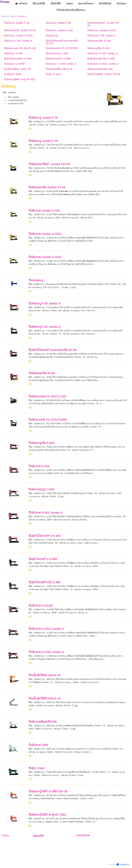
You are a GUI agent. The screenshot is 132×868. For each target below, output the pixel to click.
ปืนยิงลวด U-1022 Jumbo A (46, 652)
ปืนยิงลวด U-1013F (41, 606)
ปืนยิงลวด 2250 (38, 745)
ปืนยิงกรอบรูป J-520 (41, 489)
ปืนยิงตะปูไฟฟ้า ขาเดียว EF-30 (48, 791)
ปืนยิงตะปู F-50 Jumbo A (45, 327)
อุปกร (14, 16)
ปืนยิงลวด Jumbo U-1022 (45, 257)
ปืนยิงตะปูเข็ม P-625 (42, 443)
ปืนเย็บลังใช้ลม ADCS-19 (45, 675)
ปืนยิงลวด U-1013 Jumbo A (46, 629)
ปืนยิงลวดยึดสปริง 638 (43, 722)
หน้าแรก (5, 16)
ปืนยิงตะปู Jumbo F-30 (43, 118)
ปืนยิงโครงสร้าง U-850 (43, 559)
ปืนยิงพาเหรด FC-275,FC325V (48, 420)
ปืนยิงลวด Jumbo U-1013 (45, 234)
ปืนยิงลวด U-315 (39, 466)
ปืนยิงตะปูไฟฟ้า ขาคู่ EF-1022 (47, 815)
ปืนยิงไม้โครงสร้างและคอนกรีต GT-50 (53, 350)
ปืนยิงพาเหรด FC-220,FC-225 (48, 396)
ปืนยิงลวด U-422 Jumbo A (46, 513)
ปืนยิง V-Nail (37, 768)
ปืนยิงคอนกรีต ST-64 (42, 373)
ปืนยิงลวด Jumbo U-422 (44, 211)
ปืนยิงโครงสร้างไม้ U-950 (45, 582)
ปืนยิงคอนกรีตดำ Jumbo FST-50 (50, 164)
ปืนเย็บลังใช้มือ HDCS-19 (45, 698)
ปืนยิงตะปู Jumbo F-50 (43, 141)
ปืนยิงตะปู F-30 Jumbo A (45, 303)
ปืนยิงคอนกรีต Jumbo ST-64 (47, 187)
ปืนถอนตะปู (36, 280)
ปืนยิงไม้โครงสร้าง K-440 (45, 536)
